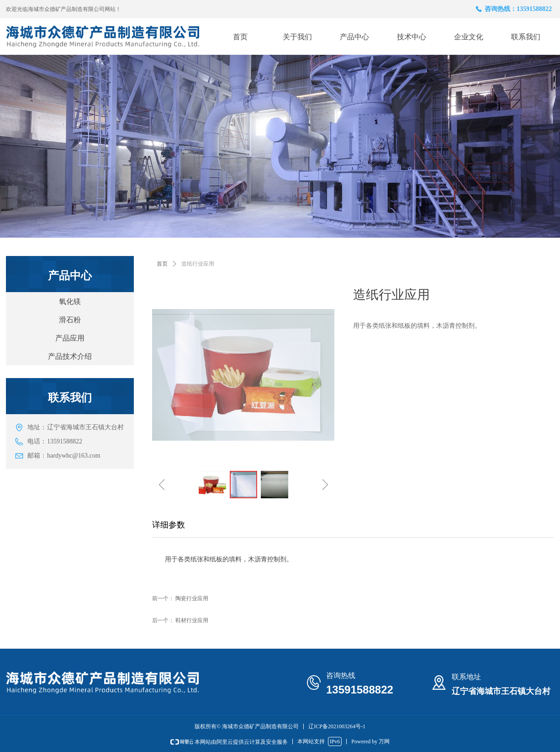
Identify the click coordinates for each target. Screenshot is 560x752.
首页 (162, 264)
